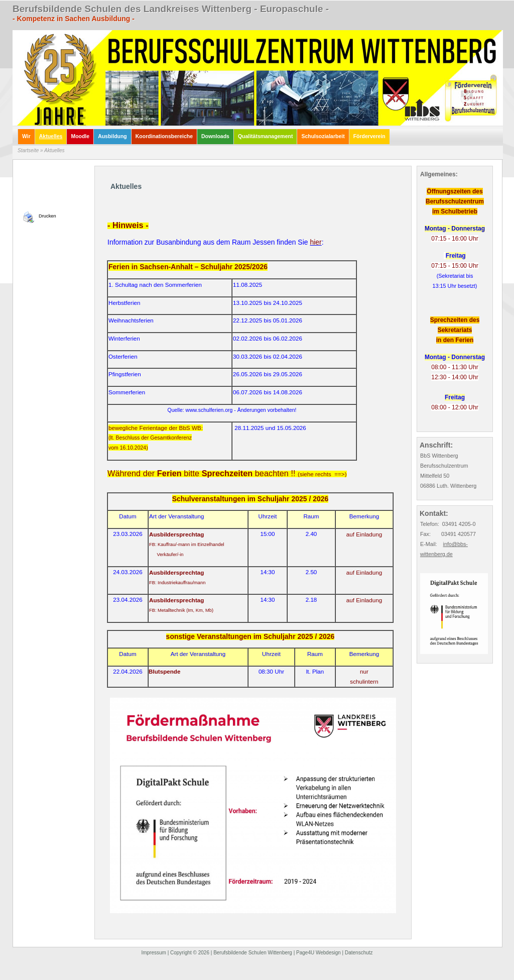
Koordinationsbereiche (164, 136)
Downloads (215, 136)
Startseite (28, 150)
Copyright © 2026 (190, 953)
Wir (26, 136)
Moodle (80, 136)
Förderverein (369, 136)
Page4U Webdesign (318, 953)
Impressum (153, 953)
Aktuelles (51, 136)
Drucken (47, 216)
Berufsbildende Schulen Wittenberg (253, 953)
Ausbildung (112, 136)
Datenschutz (359, 953)
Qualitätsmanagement (266, 136)
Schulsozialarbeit (323, 136)
